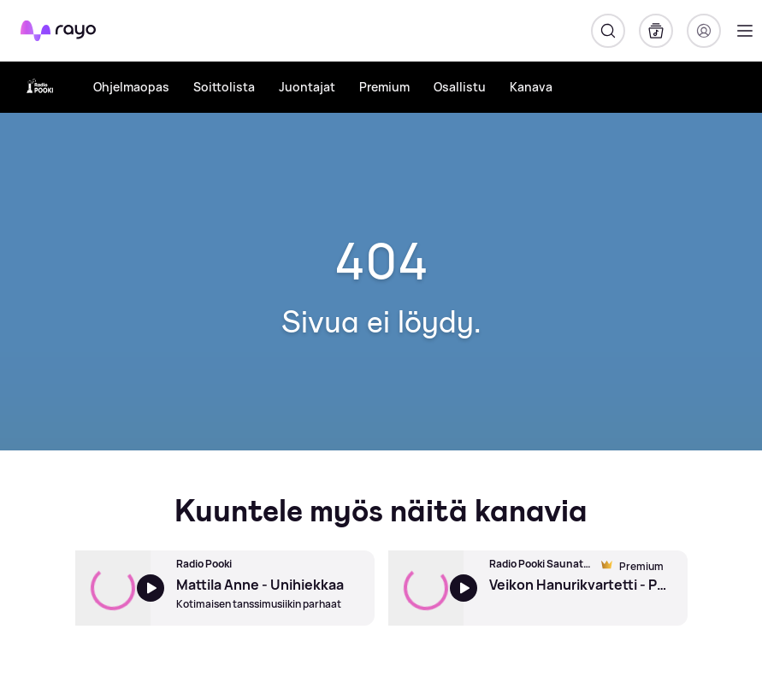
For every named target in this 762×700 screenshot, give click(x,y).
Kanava (531, 87)
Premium (384, 87)
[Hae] (608, 31)
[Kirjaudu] (704, 31)
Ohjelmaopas (131, 87)
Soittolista (224, 87)
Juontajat (307, 87)
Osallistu (460, 87)
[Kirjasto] (656, 31)
